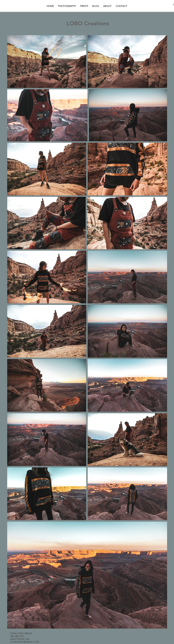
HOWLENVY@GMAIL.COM (25, 642)
